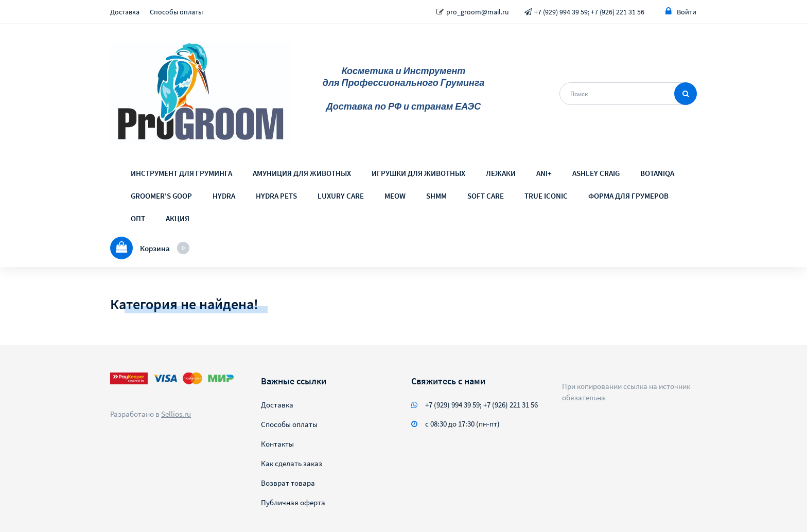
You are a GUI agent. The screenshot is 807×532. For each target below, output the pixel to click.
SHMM (436, 196)
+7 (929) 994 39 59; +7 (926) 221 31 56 (589, 12)
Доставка (125, 12)
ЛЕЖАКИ (501, 173)
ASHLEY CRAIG (596, 173)
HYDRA (224, 196)
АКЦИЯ (178, 218)
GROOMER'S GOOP (161, 196)
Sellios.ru (176, 414)
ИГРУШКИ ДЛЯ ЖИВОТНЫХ (418, 173)
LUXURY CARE (341, 196)
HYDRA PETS (276, 196)
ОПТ (138, 218)
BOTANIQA (657, 173)
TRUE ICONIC (546, 196)
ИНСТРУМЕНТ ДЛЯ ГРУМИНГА (181, 173)
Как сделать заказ (292, 463)
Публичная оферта (293, 502)
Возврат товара (288, 483)
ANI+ (544, 173)
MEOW (395, 196)
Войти (681, 12)
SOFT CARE (486, 196)
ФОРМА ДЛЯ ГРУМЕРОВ (628, 196)
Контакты (277, 444)
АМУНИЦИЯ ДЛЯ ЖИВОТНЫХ (302, 173)
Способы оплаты (176, 12)
